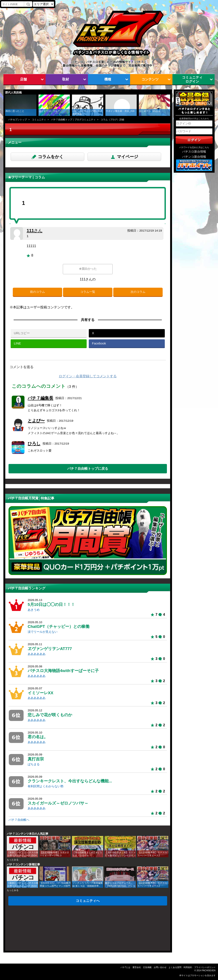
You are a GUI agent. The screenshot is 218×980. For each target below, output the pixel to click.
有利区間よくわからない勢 (46, 786)
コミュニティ (39, 120)
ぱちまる (34, 764)
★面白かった (88, 269)
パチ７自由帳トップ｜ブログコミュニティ (73, 120)
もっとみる (13, 860)
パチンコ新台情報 (194, 157)
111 (34, 230)
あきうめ (34, 610)
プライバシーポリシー (205, 967)
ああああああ (37, 654)
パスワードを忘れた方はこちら (194, 147)
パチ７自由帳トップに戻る (88, 468)
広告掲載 (147, 967)
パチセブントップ (17, 120)
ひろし (34, 443)
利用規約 (188, 967)
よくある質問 (175, 967)
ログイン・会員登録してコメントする (88, 376)
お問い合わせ (160, 967)
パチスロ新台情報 (194, 152)
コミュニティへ (88, 901)
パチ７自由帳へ (19, 820)
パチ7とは (125, 967)
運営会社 (137, 967)
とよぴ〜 (36, 421)
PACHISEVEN (209, 971)
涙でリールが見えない (43, 632)
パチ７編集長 (40, 398)
